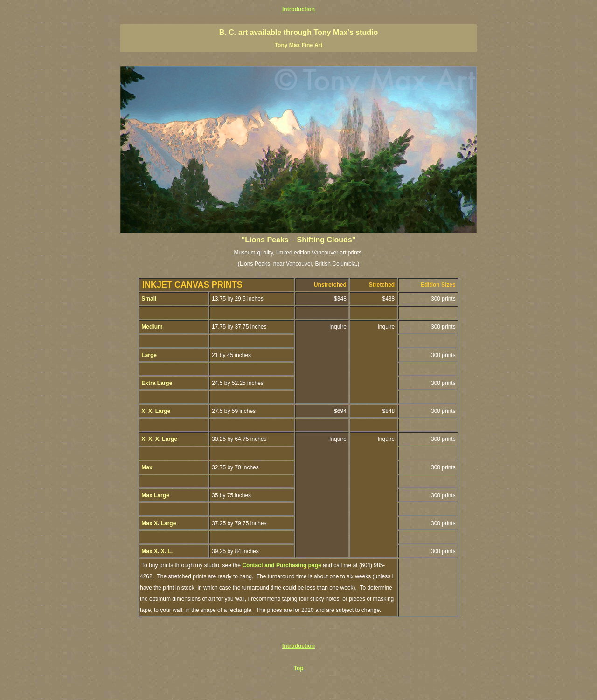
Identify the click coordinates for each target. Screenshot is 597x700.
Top (298, 668)
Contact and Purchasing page (281, 565)
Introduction (298, 9)
